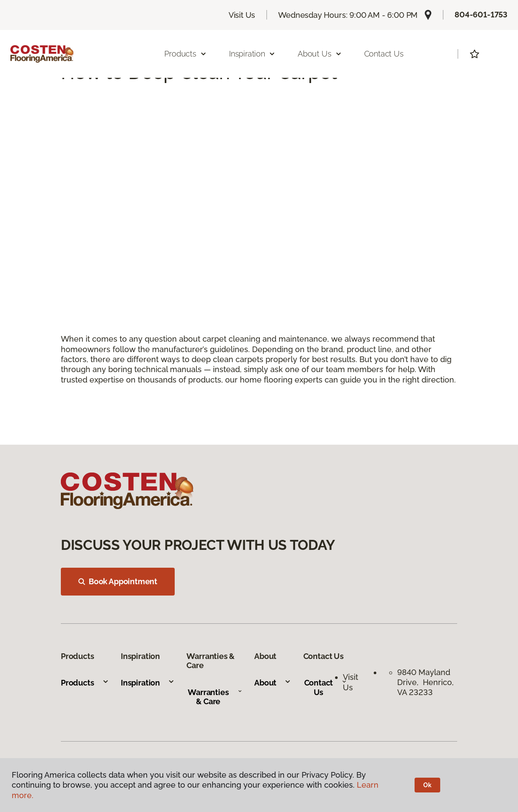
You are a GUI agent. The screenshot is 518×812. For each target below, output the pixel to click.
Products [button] (186, 54)
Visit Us (242, 15)
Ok (427, 785)
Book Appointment (118, 581)
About (273, 683)
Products (85, 683)
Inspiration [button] (252, 54)
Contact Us (384, 54)
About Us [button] (320, 54)
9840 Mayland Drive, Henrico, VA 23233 (425, 682)
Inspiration (148, 683)
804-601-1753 (481, 15)
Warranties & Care (215, 697)
